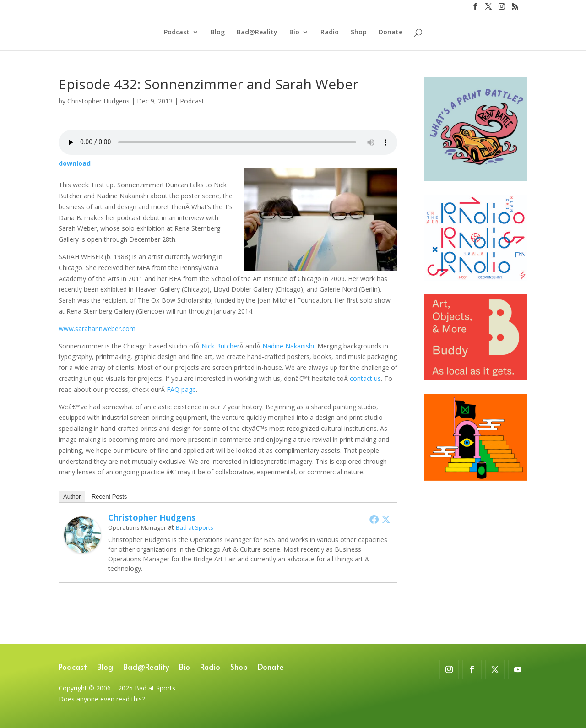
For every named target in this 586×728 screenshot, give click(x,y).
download (75, 163)
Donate (391, 33)
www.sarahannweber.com (97, 329)
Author (72, 497)
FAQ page (181, 389)
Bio (294, 33)
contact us (365, 378)
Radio (330, 33)
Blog (218, 33)
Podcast (177, 33)
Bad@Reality (257, 33)
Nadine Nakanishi (288, 346)
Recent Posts (109, 497)
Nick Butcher (220, 346)
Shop (359, 33)
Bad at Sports (195, 527)
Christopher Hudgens (98, 101)
